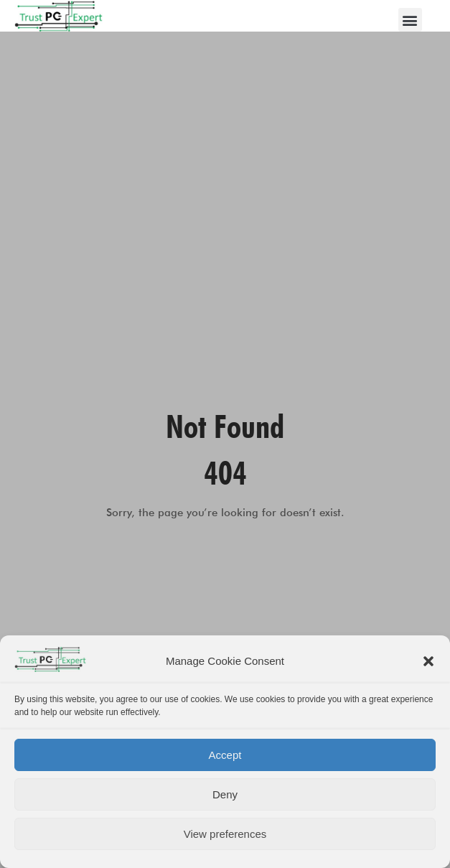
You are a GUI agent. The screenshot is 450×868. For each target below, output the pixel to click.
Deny (225, 794)
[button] (428, 661)
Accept (225, 755)
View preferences (225, 834)
